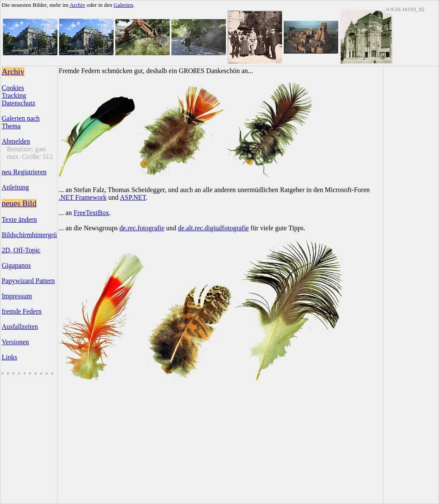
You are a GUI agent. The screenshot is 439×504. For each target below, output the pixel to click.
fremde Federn (22, 311)
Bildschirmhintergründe (34, 235)
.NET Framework (83, 197)
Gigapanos (16, 265)
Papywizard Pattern (28, 281)
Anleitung (15, 187)
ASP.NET (133, 197)
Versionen (15, 342)
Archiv (77, 5)
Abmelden (16, 141)
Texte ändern (19, 219)
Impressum (17, 296)
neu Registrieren (24, 172)
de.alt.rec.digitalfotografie (213, 228)
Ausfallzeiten (20, 327)
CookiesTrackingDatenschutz (19, 95)
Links (9, 357)
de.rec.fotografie (142, 228)
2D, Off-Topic (21, 250)
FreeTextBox (91, 213)
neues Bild (19, 203)
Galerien (123, 5)
